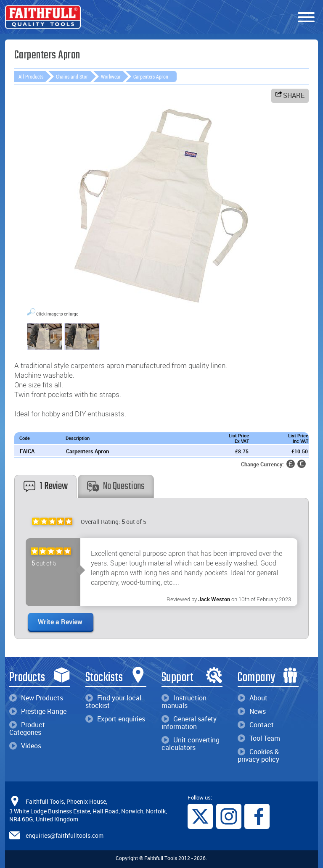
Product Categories (27, 729)
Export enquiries (115, 719)
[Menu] (306, 18)
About (253, 698)
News (252, 711)
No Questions (116, 486)
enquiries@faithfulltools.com (65, 835)
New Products (36, 698)
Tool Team (259, 738)
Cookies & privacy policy (258, 755)
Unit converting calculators (191, 744)
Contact (256, 725)
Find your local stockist (113, 702)
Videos (25, 746)
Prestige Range (38, 711)
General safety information (189, 723)
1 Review (46, 486)
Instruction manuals (184, 702)
